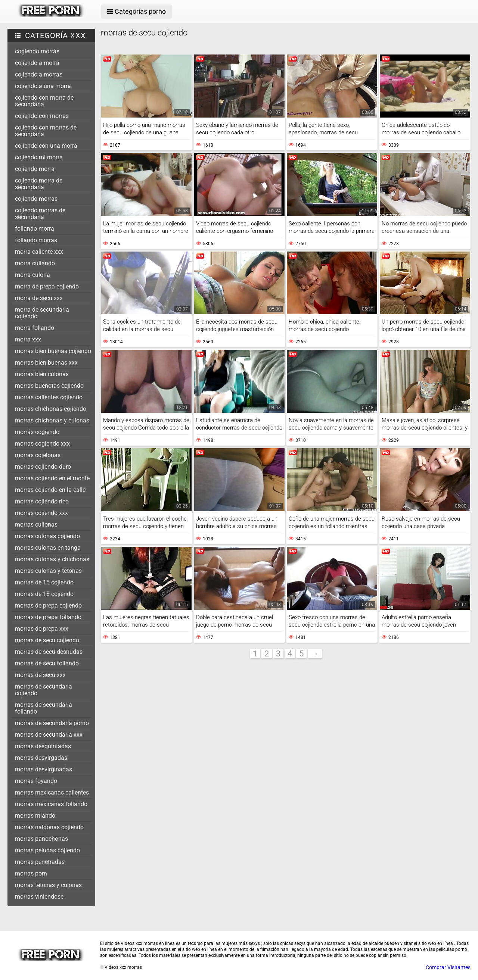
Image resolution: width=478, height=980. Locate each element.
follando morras (36, 240)
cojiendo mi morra (39, 157)
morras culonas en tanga (48, 548)
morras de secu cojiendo (47, 640)
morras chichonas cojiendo (51, 409)
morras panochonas (41, 839)
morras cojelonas (38, 455)
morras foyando (36, 781)
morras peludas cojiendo (47, 850)
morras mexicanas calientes (52, 792)
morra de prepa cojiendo (47, 286)
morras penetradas (40, 862)
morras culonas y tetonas (48, 571)
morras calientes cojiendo (49, 397)
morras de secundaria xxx (49, 735)
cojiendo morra (35, 169)
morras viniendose (39, 897)
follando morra (35, 229)
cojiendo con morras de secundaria (46, 131)
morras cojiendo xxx (41, 513)
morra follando (35, 328)
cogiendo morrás (37, 51)
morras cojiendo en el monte (52, 478)
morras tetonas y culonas (48, 885)
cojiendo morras (36, 199)
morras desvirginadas (44, 769)
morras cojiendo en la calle (50, 490)
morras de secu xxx (40, 675)
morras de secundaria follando (44, 708)
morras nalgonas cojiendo (49, 827)
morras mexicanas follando (51, 804)
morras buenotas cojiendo (49, 386)
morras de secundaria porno (52, 723)
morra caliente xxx (39, 252)
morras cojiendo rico (42, 501)
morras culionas (36, 525)
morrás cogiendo (37, 432)
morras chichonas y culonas (52, 420)
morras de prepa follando (48, 617)
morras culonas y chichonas (52, 559)
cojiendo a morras (39, 74)
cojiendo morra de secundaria (39, 184)
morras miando (35, 816)
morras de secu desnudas (49, 652)
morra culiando (35, 263)
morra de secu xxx (39, 298)
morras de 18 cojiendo (44, 594)
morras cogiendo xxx (42, 444)
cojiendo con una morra (46, 146)
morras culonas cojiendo (47, 536)
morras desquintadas (43, 746)
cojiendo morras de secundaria (40, 214)
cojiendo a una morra (43, 86)
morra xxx (28, 339)
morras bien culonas (42, 374)
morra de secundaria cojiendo (42, 313)
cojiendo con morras (42, 116)
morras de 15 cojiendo (44, 582)
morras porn (31, 873)
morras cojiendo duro (43, 467)
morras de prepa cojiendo (48, 606)
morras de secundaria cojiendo (44, 690)
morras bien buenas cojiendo (53, 351)
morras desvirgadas (41, 758)
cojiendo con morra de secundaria (44, 101)
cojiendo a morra (37, 63)
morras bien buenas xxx (46, 363)
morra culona (32, 275)
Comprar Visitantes (448, 967)
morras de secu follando (47, 663)
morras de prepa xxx (42, 629)
